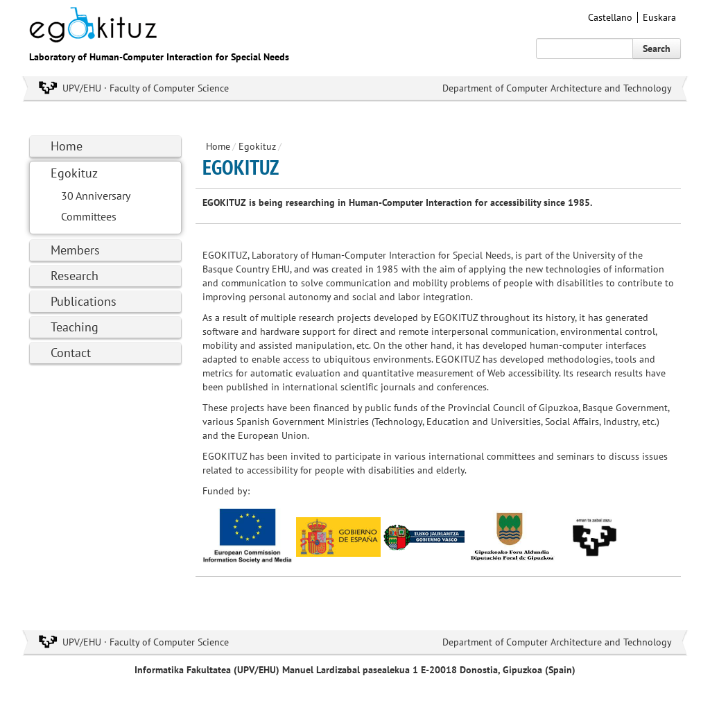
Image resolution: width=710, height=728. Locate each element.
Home (67, 146)
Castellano (610, 17)
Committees (89, 216)
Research (75, 276)
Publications (84, 301)
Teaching (75, 327)
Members (75, 250)
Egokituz (74, 173)
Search (657, 49)
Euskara (659, 17)
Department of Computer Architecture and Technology (557, 88)
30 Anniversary (96, 196)
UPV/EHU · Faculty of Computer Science (146, 88)
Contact (71, 353)
